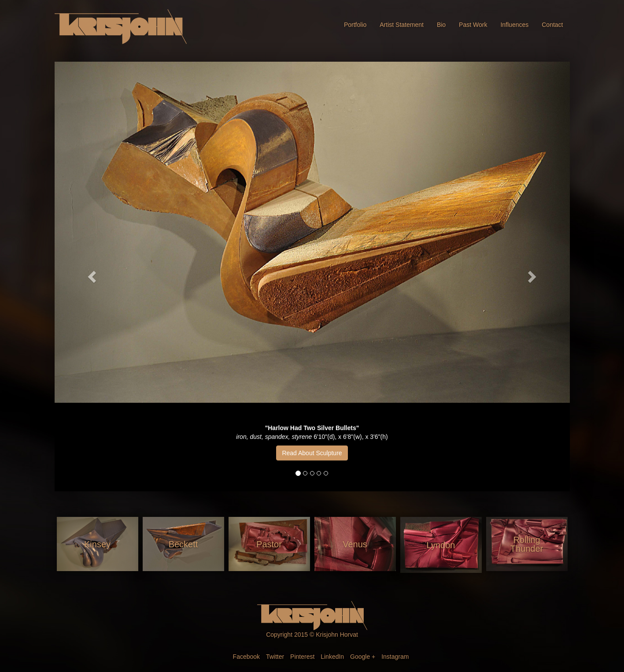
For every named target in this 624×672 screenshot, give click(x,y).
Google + (363, 657)
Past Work (473, 25)
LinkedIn (332, 657)
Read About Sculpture (312, 453)
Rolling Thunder (527, 544)
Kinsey (97, 544)
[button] (93, 277)
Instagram (395, 657)
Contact (552, 25)
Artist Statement (402, 25)
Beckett (183, 544)
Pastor (269, 544)
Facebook (246, 657)
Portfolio (355, 25)
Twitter (275, 657)
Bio (441, 25)
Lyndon (441, 545)
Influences (514, 25)
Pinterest (302, 657)
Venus (355, 544)
